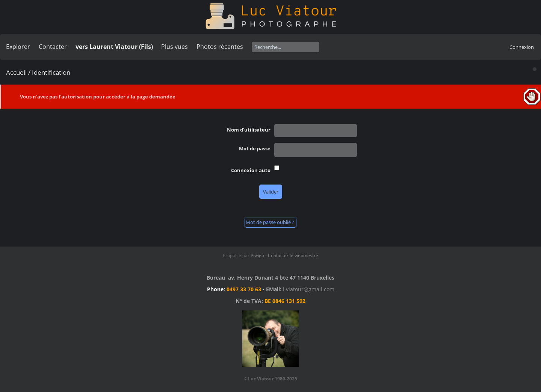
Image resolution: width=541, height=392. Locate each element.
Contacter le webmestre (293, 255)
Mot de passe (255, 148)
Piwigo (257, 255)
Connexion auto (251, 170)
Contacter (53, 47)
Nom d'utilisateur (249, 130)
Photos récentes (220, 47)
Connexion (522, 47)
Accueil (16, 72)
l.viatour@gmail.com (309, 289)
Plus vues (175, 47)
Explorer (18, 47)
